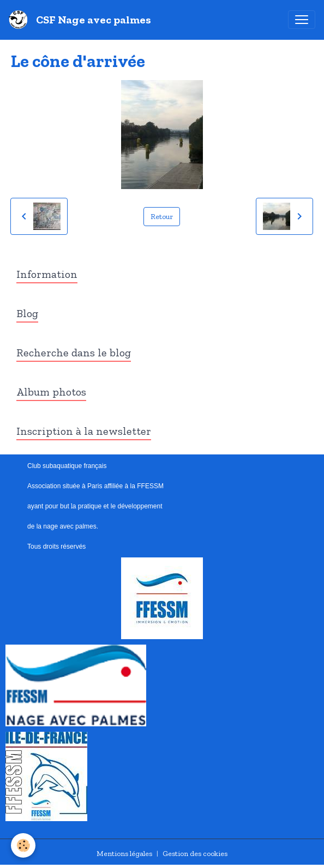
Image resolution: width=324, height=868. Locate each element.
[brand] (82, 20)
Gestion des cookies (195, 854)
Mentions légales (124, 854)
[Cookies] (23, 845)
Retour (162, 217)
